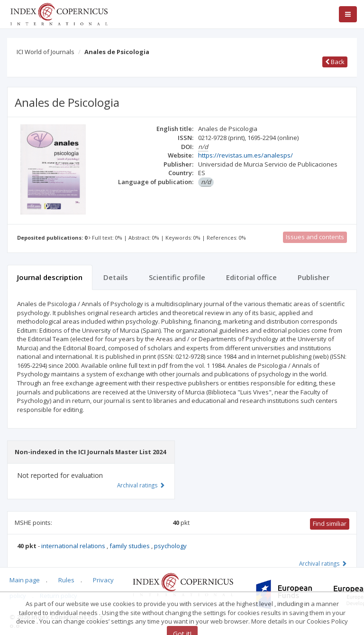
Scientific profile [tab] (177, 277)
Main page (25, 580)
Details (116, 277)
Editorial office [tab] (251, 277)
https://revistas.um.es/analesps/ (246, 155)
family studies (130, 546)
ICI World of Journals (45, 52)
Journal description (50, 277)
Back (335, 62)
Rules (66, 580)
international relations (74, 546)
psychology (170, 546)
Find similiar (330, 523)
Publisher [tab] (314, 277)
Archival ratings (323, 563)
